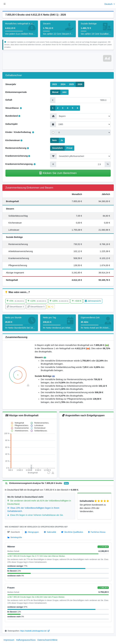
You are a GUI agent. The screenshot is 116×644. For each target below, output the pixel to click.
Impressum (9, 640)
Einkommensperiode (16, 92)
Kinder (9, 132)
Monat (55, 92)
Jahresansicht (93, 301)
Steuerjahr (11, 84)
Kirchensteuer (14, 140)
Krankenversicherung (18, 156)
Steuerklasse (14, 108)
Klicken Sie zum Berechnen (58, 173)
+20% (59, 301)
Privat (69, 148)
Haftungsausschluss (26, 640)
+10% (37, 301)
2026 (80, 84)
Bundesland (13, 116)
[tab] (14, 532)
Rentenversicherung (17, 148)
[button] (5, 4)
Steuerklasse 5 (36, 307)
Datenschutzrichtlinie (47, 640)
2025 (71, 84)
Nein (54, 140)
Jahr (64, 92)
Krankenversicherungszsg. (21, 164)
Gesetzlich (57, 148)
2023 (54, 84)
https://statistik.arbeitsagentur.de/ (35, 631)
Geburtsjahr (12, 124)
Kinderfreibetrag (24, 132)
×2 (51, 307)
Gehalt (9, 100)
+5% (15, 301)
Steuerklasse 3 (15, 307)
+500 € (76, 301)
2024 (63, 84)
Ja (62, 140)
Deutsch (109, 4)
